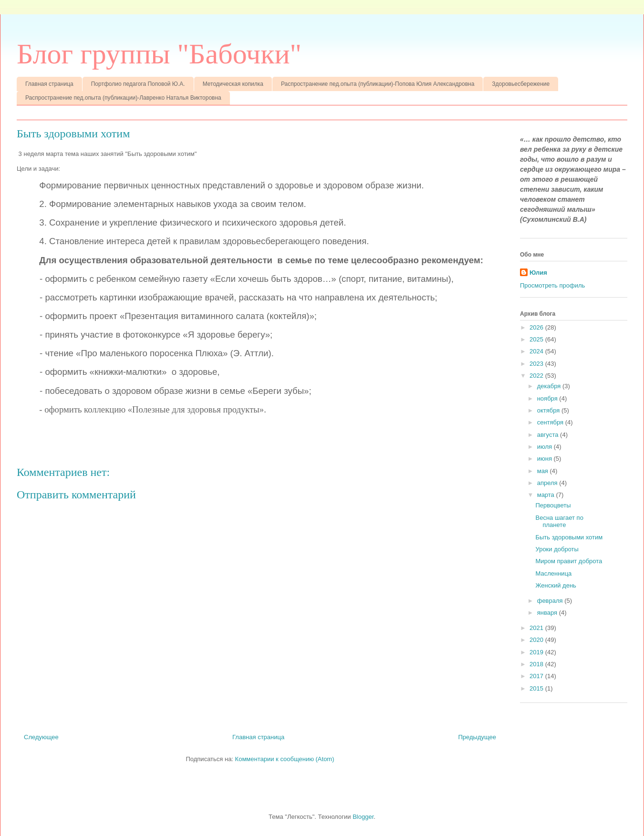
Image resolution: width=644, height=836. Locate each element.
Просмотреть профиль (552, 285)
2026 (537, 327)
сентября (551, 422)
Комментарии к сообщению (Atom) (285, 759)
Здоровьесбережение (521, 84)
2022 (537, 376)
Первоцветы (553, 505)
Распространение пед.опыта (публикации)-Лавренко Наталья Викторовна (123, 98)
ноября (548, 398)
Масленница (553, 573)
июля (545, 447)
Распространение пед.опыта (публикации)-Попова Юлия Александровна (378, 84)
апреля (548, 483)
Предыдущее (477, 737)
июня (545, 459)
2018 (537, 664)
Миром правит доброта (569, 561)
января (548, 613)
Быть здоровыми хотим (569, 537)
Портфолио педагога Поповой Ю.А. (138, 84)
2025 (537, 339)
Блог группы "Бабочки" (159, 54)
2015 (537, 688)
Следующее (41, 737)
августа (549, 435)
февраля (551, 601)
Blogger (363, 817)
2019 (537, 652)
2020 (537, 640)
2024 (537, 351)
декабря (550, 386)
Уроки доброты (557, 549)
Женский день (556, 585)
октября (549, 410)
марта (547, 495)
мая (544, 471)
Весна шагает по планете (559, 521)
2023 (537, 364)
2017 (537, 676)
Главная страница (49, 84)
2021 (537, 628)
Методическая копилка (233, 84)
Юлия (538, 273)
